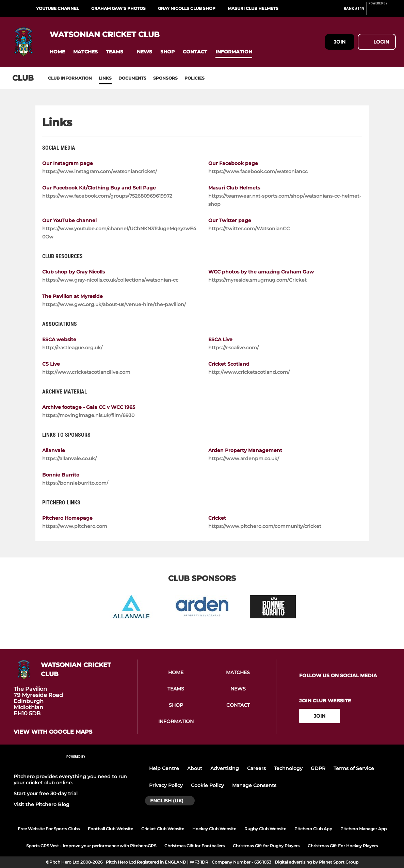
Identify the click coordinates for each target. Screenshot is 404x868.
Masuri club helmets (253, 8)
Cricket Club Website (163, 829)
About (195, 768)
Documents (132, 78)
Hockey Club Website (214, 829)
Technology (288, 768)
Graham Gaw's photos (118, 8)
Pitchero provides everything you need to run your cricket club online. (70, 780)
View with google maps (53, 732)
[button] (57, 52)
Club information (70, 78)
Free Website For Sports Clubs (49, 829)
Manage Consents (254, 785)
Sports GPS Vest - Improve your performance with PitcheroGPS (91, 846)
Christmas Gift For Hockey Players (343, 846)
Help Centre (164, 768)
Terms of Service (354, 768)
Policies (195, 78)
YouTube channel (58, 8)
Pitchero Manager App (363, 829)
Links (105, 78)
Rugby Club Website (265, 829)
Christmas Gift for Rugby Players (266, 846)
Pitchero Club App (313, 829)
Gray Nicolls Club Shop (187, 8)
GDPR (318, 768)
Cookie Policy (207, 785)
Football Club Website (110, 829)
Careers (256, 768)
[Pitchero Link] (382, 11)
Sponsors (165, 78)
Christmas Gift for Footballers (195, 846)
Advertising (225, 768)
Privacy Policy (166, 785)
